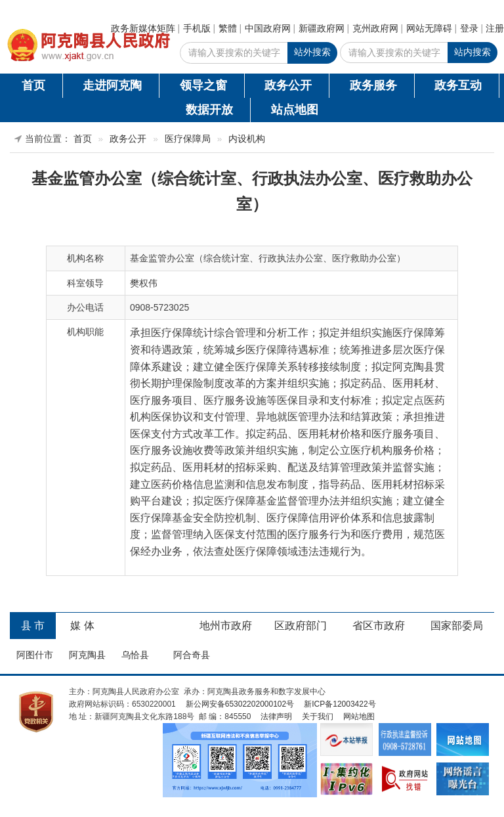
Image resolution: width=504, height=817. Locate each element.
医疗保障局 (188, 139)
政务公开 (288, 85)
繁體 (228, 28)
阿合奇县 (192, 655)
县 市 (33, 626)
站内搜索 (472, 52)
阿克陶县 (87, 655)
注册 (495, 28)
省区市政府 (379, 626)
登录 (469, 28)
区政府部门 (301, 626)
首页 (33, 85)
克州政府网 (375, 28)
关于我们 (318, 717)
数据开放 (209, 110)
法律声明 (276, 717)
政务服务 (373, 85)
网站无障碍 (429, 28)
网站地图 (359, 717)
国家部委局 (457, 626)
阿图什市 (35, 655)
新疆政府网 (322, 28)
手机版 (197, 28)
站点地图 (295, 110)
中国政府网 (268, 28)
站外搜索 (312, 52)
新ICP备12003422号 (340, 704)
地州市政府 (226, 626)
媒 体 (82, 626)
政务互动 (458, 85)
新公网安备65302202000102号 (240, 704)
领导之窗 (203, 85)
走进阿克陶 (112, 85)
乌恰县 (135, 655)
